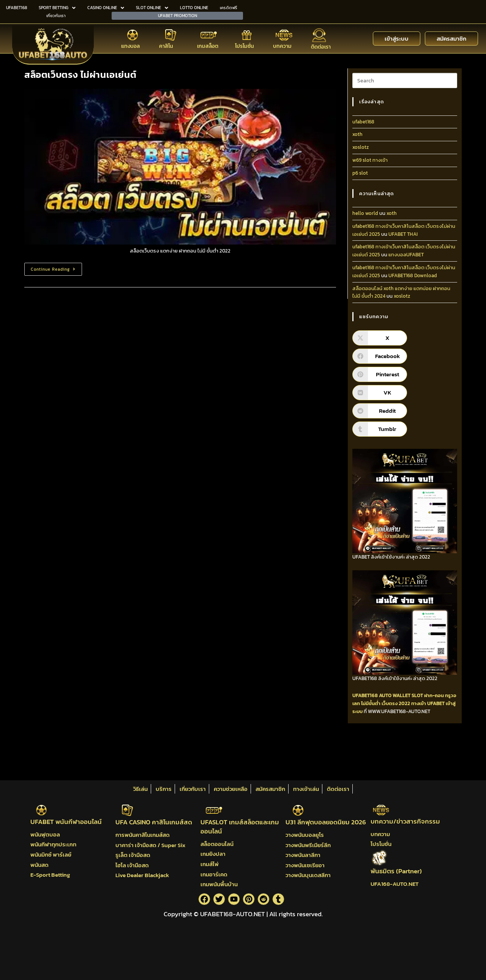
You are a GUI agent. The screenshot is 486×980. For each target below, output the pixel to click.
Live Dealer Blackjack (142, 875)
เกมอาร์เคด (214, 874)
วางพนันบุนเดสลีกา (308, 875)
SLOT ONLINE (152, 8)
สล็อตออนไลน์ (217, 844)
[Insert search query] (405, 80)
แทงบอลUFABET (406, 255)
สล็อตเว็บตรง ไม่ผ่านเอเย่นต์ (80, 75)
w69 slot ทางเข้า (370, 160)
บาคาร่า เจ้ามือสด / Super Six (150, 845)
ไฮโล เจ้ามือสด (132, 865)
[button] (57, 8)
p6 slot (360, 173)
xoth (357, 134)
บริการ (164, 789)
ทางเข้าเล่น (306, 789)
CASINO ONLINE (106, 8)
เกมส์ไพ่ (210, 864)
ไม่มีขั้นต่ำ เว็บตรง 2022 (386, 703)
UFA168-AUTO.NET (394, 884)
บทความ (282, 46)
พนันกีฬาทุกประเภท (53, 844)
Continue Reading (56, 267)
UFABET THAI (403, 234)
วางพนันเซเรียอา (305, 865)
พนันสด (39, 865)
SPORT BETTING (57, 8)
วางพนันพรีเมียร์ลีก (308, 845)
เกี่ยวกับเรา (56, 16)
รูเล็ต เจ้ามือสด (133, 855)
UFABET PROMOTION (178, 16)
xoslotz (361, 147)
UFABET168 (17, 8)
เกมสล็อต (208, 46)
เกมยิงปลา (213, 854)
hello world (365, 213)
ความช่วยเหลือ (231, 789)
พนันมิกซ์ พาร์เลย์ (51, 855)
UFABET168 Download (413, 275)
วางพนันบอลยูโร (305, 835)
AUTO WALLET (395, 695)
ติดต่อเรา (321, 47)
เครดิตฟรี (229, 8)
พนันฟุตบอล (45, 834)
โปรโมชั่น (245, 46)
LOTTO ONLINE (194, 8)
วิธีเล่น (140, 789)
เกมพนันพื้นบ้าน (219, 884)
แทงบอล (130, 46)
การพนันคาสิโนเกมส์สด (143, 835)
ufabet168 (363, 122)
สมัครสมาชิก (270, 789)
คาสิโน (166, 46)
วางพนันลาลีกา (303, 855)
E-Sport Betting (50, 875)
